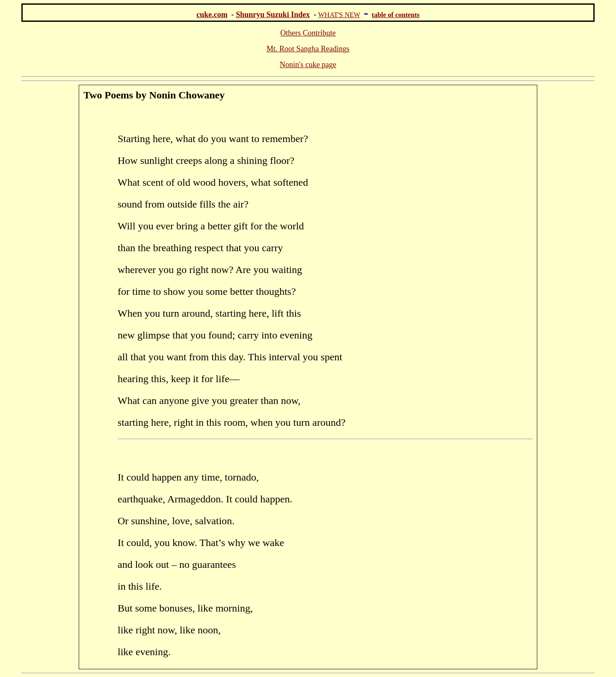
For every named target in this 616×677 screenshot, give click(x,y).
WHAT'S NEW (339, 15)
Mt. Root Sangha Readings (308, 49)
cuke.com (212, 15)
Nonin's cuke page (308, 65)
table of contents (396, 15)
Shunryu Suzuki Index (273, 15)
